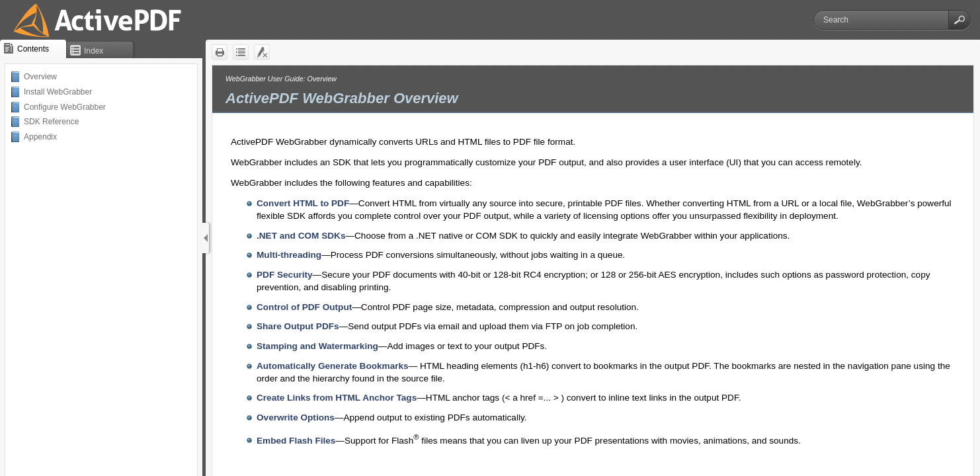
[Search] (881, 20)
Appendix (40, 137)
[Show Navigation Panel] (206, 238)
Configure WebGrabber (65, 107)
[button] (960, 20)
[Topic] (593, 271)
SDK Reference (51, 122)
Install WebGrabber (58, 92)
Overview (40, 77)
